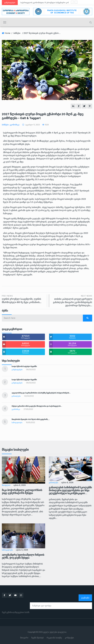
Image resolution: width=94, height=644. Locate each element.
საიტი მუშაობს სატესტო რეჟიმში (24, 366)
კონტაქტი (69, 638)
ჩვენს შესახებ (37, 638)
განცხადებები (17, 370)
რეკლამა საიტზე (54, 638)
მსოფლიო (6, 485)
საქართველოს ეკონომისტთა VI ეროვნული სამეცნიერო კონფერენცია (49, 3)
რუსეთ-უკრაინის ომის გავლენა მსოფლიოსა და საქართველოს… (37, 406)
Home (7, 33)
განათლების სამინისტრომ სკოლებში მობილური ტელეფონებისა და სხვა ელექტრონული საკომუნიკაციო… (70, 490)
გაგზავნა (85, 598)
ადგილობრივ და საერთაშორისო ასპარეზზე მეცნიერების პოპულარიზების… (41, 393)
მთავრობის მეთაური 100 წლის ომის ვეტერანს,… (31, 419)
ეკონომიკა (15, 125)
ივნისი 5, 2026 (22, 550)
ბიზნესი (17, 33)
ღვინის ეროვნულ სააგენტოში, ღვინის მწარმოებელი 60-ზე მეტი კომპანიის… (23, 299)
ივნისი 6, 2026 (20, 485)
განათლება (16, 396)
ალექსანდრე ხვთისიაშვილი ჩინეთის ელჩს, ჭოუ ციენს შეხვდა (23, 556)
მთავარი (24, 638)
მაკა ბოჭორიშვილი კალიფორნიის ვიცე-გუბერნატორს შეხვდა (22, 492)
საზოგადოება (17, 422)
